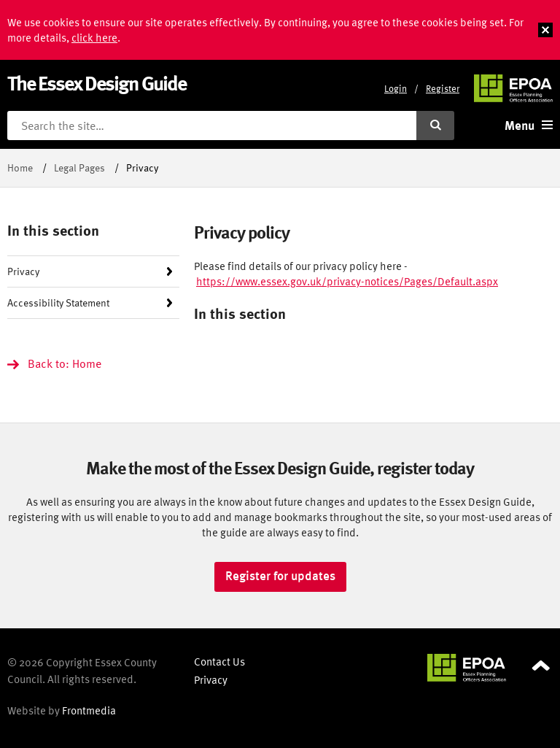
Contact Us (219, 662)
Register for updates (280, 576)
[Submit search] (435, 126)
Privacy (23, 271)
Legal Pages (79, 167)
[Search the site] (212, 126)
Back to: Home (65, 363)
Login (396, 89)
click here (94, 38)
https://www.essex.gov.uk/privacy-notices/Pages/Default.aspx (347, 281)
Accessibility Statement (58, 302)
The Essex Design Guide (97, 83)
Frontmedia (89, 710)
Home (20, 167)
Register (443, 89)
